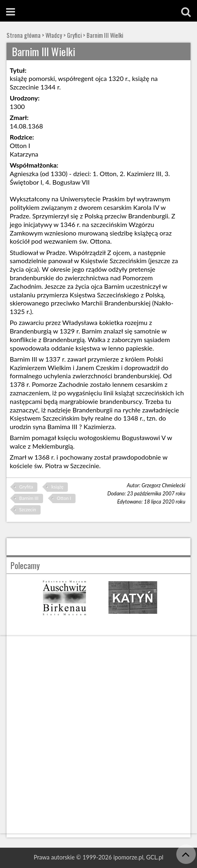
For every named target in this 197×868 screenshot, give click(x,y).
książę (58, 487)
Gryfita (26, 487)
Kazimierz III (144, 173)
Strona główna (24, 35)
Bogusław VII (71, 182)
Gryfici (74, 35)
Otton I (64, 498)
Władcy (54, 35)
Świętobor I (26, 182)
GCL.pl (155, 857)
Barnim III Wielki (105, 35)
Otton (108, 173)
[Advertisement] (98, 735)
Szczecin (27, 509)
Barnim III (29, 498)
